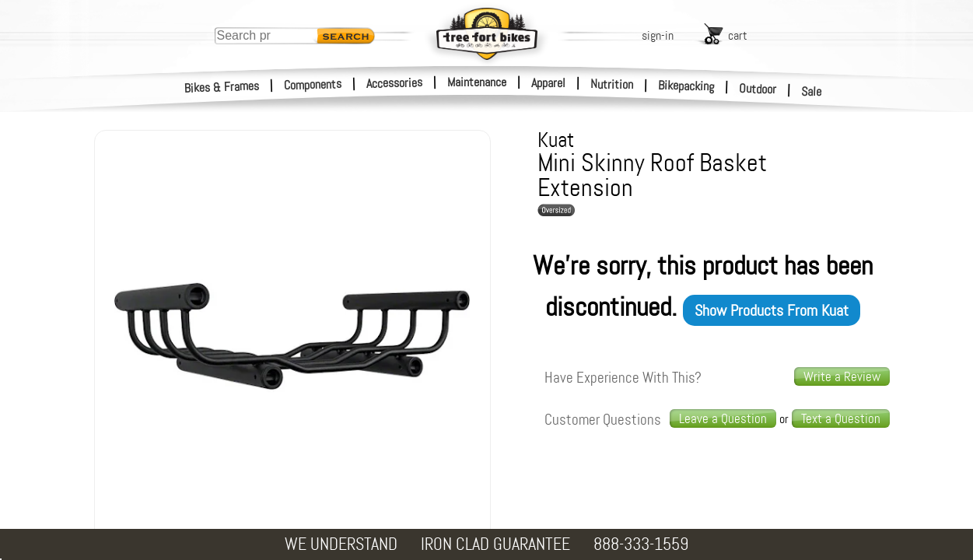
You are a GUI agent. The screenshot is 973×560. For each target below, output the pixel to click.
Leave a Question (723, 418)
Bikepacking (686, 86)
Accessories (394, 83)
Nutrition (612, 84)
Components (313, 84)
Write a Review (842, 376)
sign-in (658, 35)
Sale (812, 92)
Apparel (548, 83)
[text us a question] (841, 419)
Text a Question (841, 418)
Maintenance (477, 82)
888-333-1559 (641, 544)
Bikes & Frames (222, 87)
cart (738, 35)
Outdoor (758, 89)
